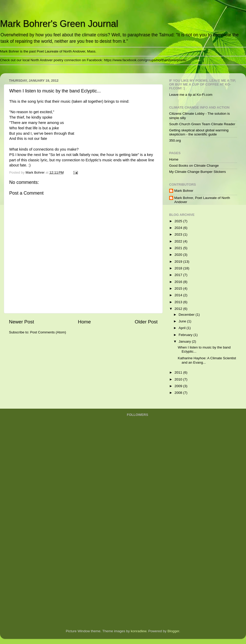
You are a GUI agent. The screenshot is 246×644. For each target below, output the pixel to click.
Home (84, 322)
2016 (179, 282)
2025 (179, 221)
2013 (179, 302)
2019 (179, 262)
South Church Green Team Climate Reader (202, 124)
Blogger (173, 631)
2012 (179, 309)
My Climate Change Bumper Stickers (197, 172)
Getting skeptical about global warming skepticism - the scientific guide (199, 132)
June (183, 321)
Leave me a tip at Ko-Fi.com (191, 95)
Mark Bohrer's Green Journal (59, 24)
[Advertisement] (147, 543)
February (186, 335)
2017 (179, 275)
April (183, 328)
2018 (179, 268)
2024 (179, 228)
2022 (179, 241)
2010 (179, 379)
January (185, 341)
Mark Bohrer (184, 191)
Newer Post (22, 322)
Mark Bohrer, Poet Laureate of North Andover (202, 200)
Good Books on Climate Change (194, 166)
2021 (179, 248)
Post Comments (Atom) (48, 332)
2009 (179, 386)
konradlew (139, 631)
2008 (179, 393)
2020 (179, 255)
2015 (179, 288)
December (187, 315)
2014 (179, 295)
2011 (179, 372)
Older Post (146, 322)
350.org (175, 140)
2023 (179, 234)
